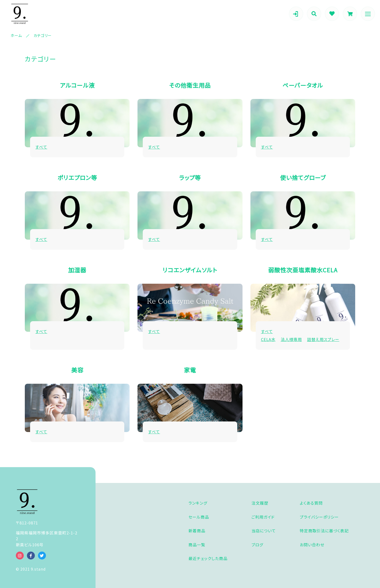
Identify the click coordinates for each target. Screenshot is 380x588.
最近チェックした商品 (208, 558)
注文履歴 (260, 503)
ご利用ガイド (263, 517)
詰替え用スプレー (323, 339)
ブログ (257, 545)
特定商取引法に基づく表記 (324, 531)
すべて (41, 147)
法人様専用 (291, 339)
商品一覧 (197, 545)
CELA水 (268, 339)
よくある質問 (311, 503)
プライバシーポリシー (319, 517)
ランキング (198, 503)
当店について (264, 531)
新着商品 (197, 531)
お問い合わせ (312, 545)
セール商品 (199, 517)
